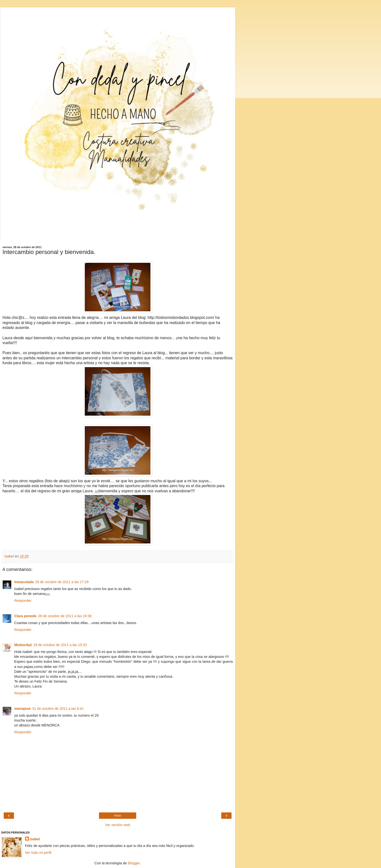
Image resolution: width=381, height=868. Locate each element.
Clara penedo (25, 616)
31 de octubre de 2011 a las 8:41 (58, 709)
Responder (23, 601)
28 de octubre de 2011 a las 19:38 (65, 616)
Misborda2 (23, 645)
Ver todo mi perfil (38, 853)
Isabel (35, 839)
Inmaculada (24, 582)
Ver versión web (118, 825)
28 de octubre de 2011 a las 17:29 (62, 582)
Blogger (134, 863)
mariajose (22, 709)
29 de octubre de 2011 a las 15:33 (60, 645)
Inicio (118, 816)
